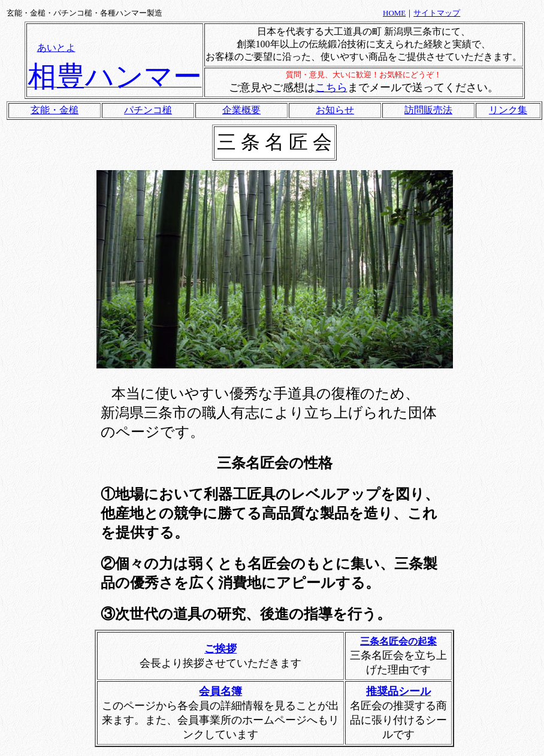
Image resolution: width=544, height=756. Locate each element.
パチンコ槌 (148, 110)
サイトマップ (437, 13)
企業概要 (241, 110)
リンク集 (508, 110)
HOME (394, 13)
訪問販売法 (428, 110)
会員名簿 (220, 691)
